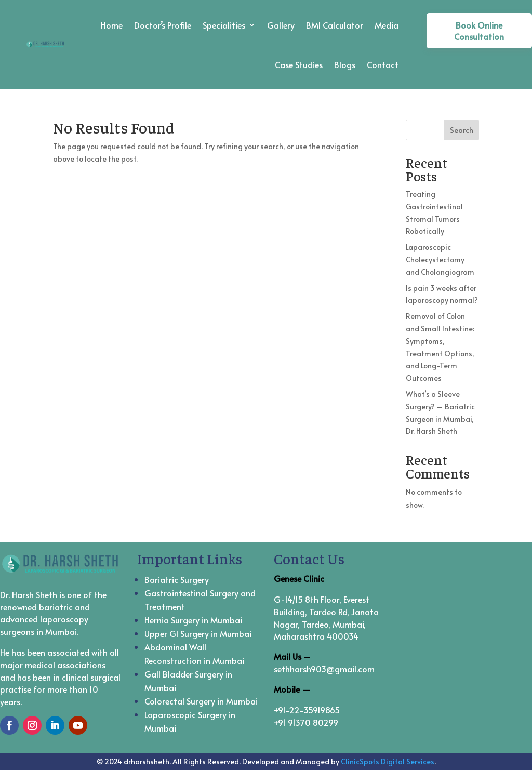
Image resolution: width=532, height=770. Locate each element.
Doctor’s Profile (163, 25)
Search (462, 130)
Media (387, 25)
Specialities (224, 25)
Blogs (345, 64)
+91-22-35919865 (307, 710)
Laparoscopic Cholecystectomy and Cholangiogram (440, 260)
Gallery (281, 25)
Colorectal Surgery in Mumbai (201, 701)
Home (112, 25)
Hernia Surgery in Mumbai (193, 620)
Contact (383, 64)
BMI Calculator (335, 25)
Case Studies (299, 64)
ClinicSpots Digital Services (388, 761)
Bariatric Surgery (177, 579)
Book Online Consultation (479, 31)
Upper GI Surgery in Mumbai (198, 633)
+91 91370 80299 (306, 722)
